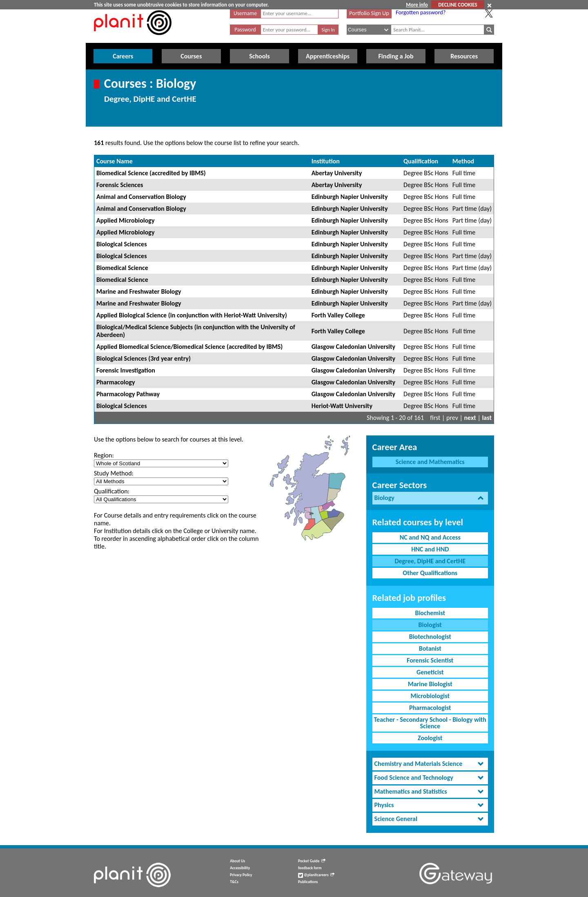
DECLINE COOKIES (458, 5)
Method (463, 161)
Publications (308, 882)
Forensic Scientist (430, 660)
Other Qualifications (430, 573)
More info (417, 5)
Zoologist (430, 738)
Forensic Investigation (126, 370)
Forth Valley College (338, 315)
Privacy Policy (241, 875)
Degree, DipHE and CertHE (430, 561)
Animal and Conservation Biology (141, 197)
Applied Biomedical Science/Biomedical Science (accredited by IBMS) (189, 347)
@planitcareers (316, 875)
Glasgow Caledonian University (353, 347)
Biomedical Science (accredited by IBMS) (151, 173)
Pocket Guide (312, 861)
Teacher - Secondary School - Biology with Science (430, 723)
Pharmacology (116, 382)
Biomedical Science (122, 268)
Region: (104, 455)
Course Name (115, 161)
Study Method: (114, 473)
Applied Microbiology (126, 220)
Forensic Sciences (120, 185)
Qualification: (112, 491)
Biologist (430, 625)
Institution (326, 161)
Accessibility (240, 868)
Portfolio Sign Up (369, 13)
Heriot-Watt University (342, 406)
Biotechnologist (430, 637)
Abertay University (337, 173)
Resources (464, 56)
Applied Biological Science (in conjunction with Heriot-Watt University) (192, 315)
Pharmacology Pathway (128, 394)
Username (245, 13)
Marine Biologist (430, 684)
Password (245, 30)
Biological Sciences (122, 244)
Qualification (421, 161)
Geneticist (430, 672)
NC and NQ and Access (430, 537)
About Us (237, 861)
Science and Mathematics (430, 462)
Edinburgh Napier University (350, 197)
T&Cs (234, 882)
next (470, 418)
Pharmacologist (430, 708)
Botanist (430, 648)
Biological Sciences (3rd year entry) (144, 358)
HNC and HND (430, 549)
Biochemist (430, 613)
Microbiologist (430, 696)
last (487, 418)
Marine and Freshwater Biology (139, 291)
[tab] (430, 498)
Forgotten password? (421, 12)
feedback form (310, 868)
